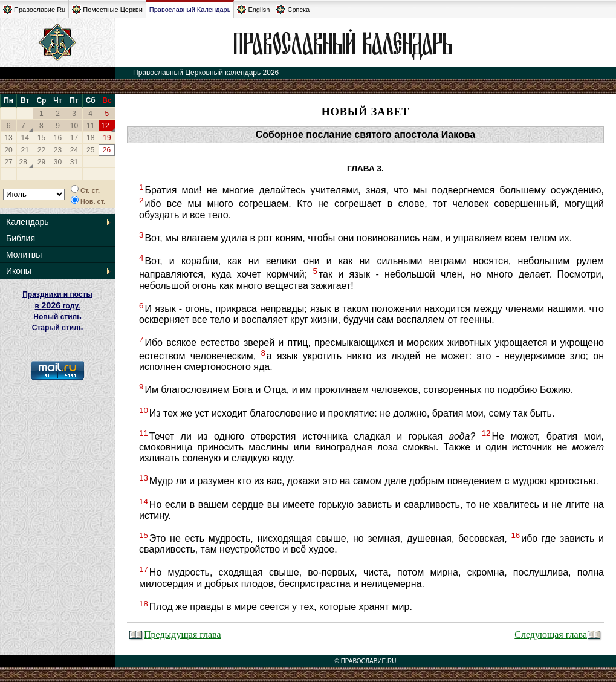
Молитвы (24, 255)
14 (25, 138)
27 (8, 162)
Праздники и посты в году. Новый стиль (57, 306)
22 (41, 150)
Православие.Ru (34, 9)
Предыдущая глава (175, 635)
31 (74, 162)
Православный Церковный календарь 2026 (206, 73)
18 (90, 138)
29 (41, 162)
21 (25, 150)
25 (90, 150)
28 (23, 162)
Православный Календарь (190, 10)
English (253, 9)
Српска (293, 9)
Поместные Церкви (107, 9)
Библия (21, 238)
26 (107, 150)
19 (107, 138)
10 (74, 126)
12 (105, 126)
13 (8, 138)
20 (8, 150)
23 (58, 150)
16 (58, 138)
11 (90, 126)
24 (74, 150)
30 (58, 162)
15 (41, 138)
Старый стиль (57, 328)
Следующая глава (558, 635)
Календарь (28, 222)
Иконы (19, 271)
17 (74, 138)
